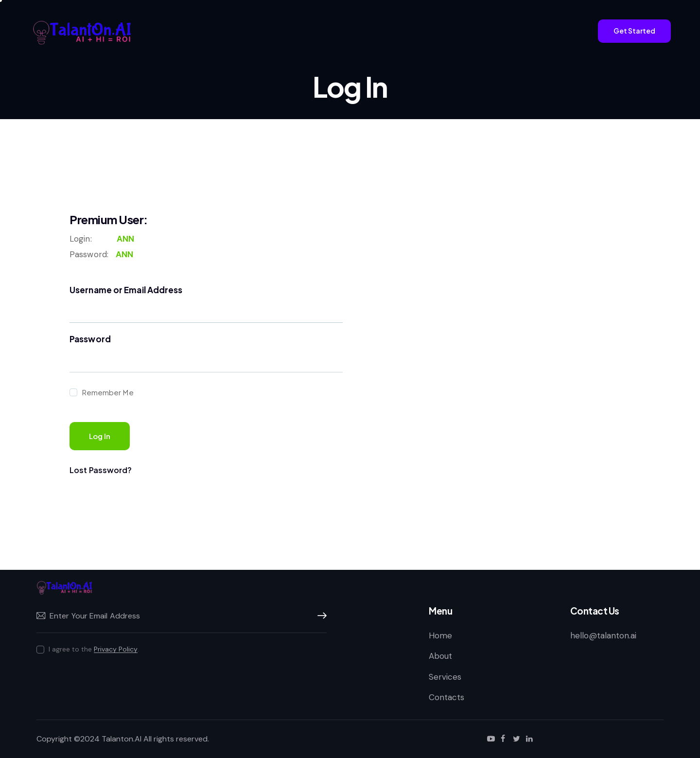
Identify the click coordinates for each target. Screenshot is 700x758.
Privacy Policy (116, 649)
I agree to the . (94, 649)
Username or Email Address (126, 290)
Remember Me (107, 392)
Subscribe (319, 616)
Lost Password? (101, 470)
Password (90, 339)
